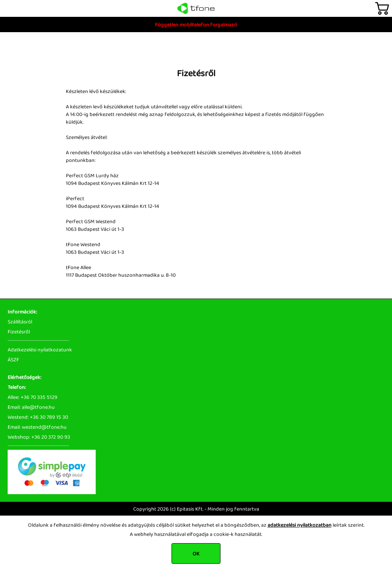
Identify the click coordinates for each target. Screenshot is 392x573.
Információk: (22, 312)
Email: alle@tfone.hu (31, 407)
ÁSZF (13, 359)
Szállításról (20, 322)
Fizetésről (19, 331)
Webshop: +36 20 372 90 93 (39, 437)
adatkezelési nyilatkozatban (300, 525)
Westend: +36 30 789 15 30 (38, 417)
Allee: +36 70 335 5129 (33, 397)
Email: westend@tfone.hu (37, 427)
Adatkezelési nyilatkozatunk (40, 349)
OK (196, 553)
